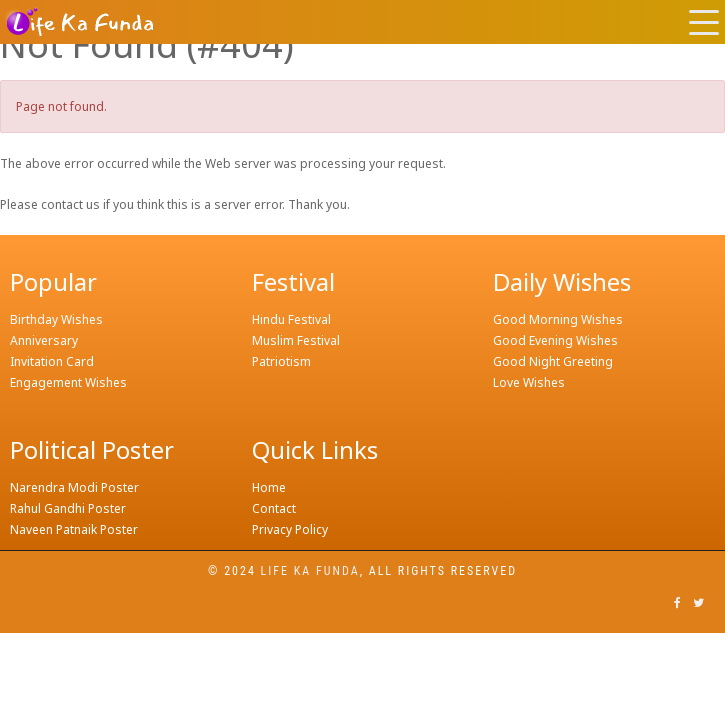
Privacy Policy (290, 529)
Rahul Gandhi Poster (68, 508)
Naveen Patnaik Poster (74, 529)
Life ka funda (310, 571)
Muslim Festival (296, 340)
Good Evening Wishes (555, 340)
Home (269, 487)
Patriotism (281, 361)
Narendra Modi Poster (74, 487)
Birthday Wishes (56, 319)
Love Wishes (529, 382)
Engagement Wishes (68, 382)
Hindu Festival (291, 319)
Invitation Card (52, 361)
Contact (274, 508)
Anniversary (44, 340)
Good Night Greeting (553, 361)
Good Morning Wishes (558, 319)
